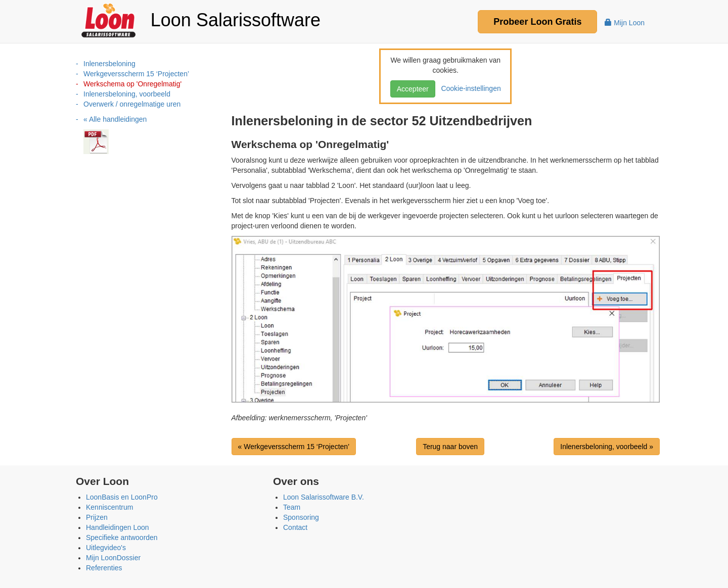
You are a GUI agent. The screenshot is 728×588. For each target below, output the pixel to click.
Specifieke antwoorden (122, 537)
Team (292, 507)
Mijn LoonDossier (113, 558)
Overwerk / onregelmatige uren (132, 104)
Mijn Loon (625, 23)
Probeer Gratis (537, 22)
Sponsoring (301, 517)
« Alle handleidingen (115, 119)
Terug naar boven (450, 447)
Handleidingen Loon (118, 527)
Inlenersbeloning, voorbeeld (127, 94)
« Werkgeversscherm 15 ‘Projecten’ (294, 447)
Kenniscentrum (109, 507)
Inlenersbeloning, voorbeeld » (607, 447)
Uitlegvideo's (106, 548)
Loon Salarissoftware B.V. (324, 497)
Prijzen (97, 517)
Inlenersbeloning (109, 64)
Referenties (104, 568)
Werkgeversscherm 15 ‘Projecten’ (136, 74)
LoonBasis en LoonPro (122, 497)
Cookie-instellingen (469, 88)
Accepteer (413, 89)
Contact (295, 527)
